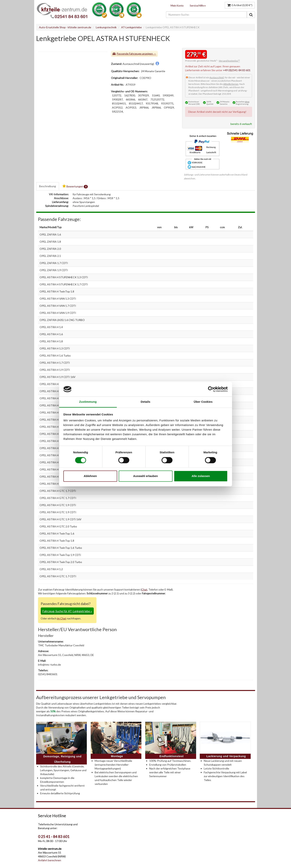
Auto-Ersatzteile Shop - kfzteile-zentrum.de (65, 27)
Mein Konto (177, 6)
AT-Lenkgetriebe (131, 27)
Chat (144, 589)
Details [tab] (146, 402)
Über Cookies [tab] (203, 402)
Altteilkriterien (231, 84)
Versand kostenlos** (229, 61)
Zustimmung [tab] (88, 402)
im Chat (62, 618)
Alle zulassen (201, 476)
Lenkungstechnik (106, 27)
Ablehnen (90, 476)
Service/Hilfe (198, 6)
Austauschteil (217, 77)
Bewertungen (75, 186)
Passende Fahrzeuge (129, 54)
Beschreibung (48, 186)
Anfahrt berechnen (50, 860)
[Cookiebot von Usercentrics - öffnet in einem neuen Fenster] (211, 389)
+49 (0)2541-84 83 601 (237, 70)
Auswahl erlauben (145, 476)
